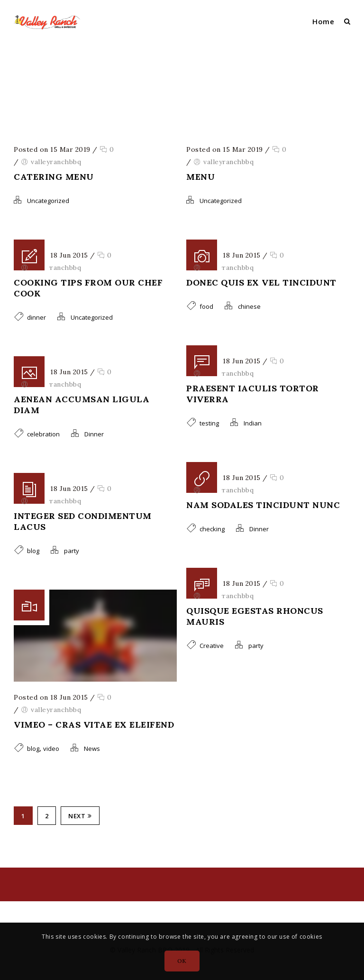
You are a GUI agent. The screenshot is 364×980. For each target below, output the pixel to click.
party (72, 551)
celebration (43, 434)
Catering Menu (54, 177)
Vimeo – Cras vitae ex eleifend (94, 725)
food (206, 306)
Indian (253, 423)
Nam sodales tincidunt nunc (263, 505)
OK (182, 961)
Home (323, 21)
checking (212, 529)
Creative (212, 646)
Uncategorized (48, 201)
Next (80, 816)
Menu (200, 177)
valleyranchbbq (195, 86)
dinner (36, 317)
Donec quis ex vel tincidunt (261, 282)
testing (209, 423)
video (51, 749)
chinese (249, 306)
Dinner (94, 434)
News (92, 749)
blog (33, 551)
